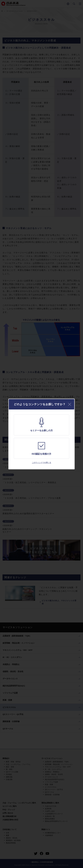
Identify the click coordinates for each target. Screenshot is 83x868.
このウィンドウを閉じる (41, 463)
